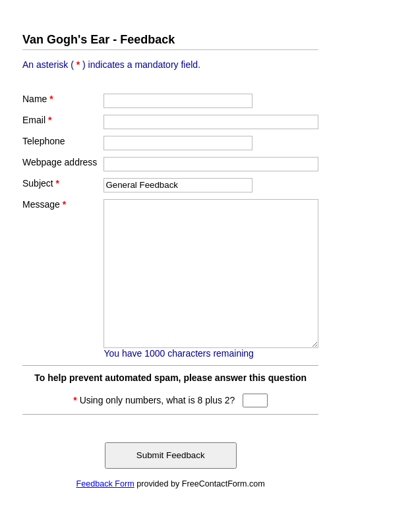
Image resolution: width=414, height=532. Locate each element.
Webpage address (60, 162)
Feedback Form (105, 484)
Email (37, 120)
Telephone (44, 141)
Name (38, 99)
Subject (41, 183)
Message (44, 204)
